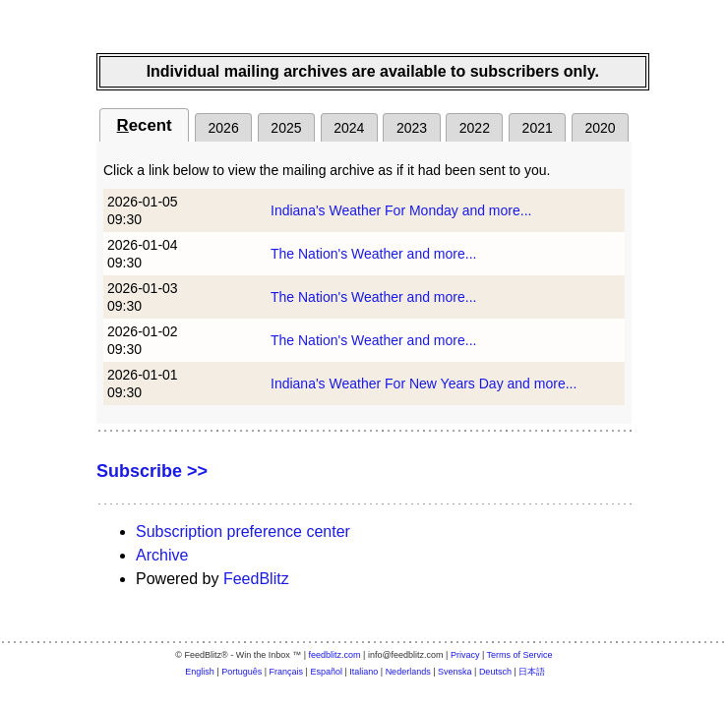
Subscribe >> (152, 471)
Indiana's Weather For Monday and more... (401, 210)
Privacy (465, 655)
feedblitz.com (335, 655)
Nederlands (408, 672)
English (200, 672)
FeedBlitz (256, 579)
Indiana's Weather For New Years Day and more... (424, 383)
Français (287, 672)
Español (326, 672)
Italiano (364, 672)
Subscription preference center (243, 531)
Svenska (455, 672)
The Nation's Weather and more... (373, 254)
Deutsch (495, 672)
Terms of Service (520, 655)
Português (242, 672)
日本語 (532, 672)
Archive (162, 555)
